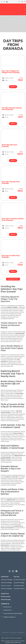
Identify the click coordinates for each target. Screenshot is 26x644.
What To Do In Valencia (7, 589)
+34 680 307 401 (7, 607)
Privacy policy (11, 638)
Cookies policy (18, 638)
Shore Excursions (6, 600)
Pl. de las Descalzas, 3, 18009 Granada (13, 613)
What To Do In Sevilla (6, 586)
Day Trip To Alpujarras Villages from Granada (11, 72)
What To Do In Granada (7, 580)
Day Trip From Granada (19, 580)
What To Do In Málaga (6, 583)
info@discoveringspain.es (9, 617)
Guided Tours (5, 594)
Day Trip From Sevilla (19, 586)
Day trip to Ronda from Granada (11, 182)
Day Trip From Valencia (19, 589)
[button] (24, 9)
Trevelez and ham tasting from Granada (12, 109)
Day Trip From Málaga (19, 583)
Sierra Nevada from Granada (9, 145)
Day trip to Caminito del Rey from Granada (13, 219)
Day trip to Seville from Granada (11, 256)
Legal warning (4, 638)
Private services (6, 597)
